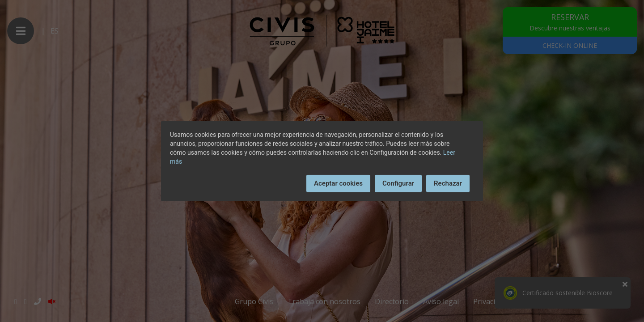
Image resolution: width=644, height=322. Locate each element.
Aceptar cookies (338, 183)
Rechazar (448, 183)
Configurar (398, 183)
